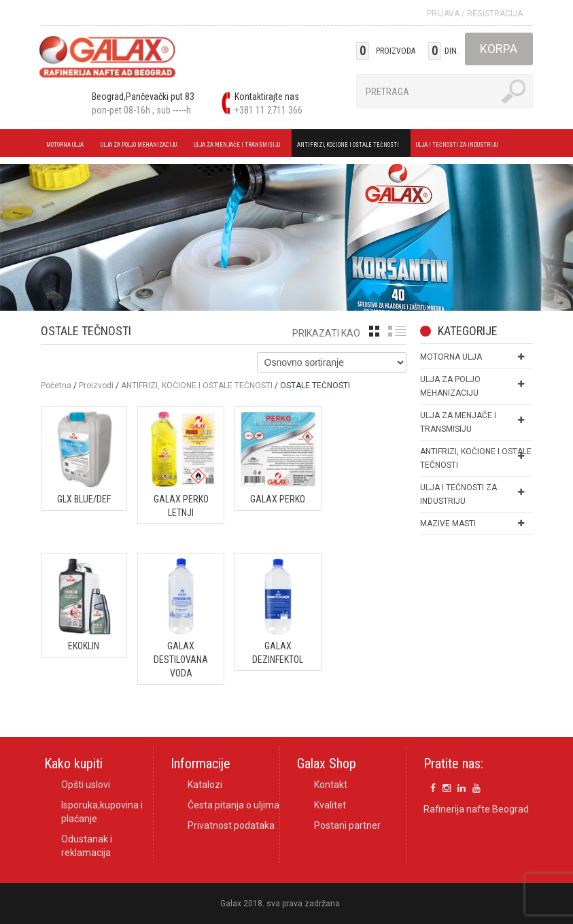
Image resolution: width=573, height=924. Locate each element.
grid (374, 331)
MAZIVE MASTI (448, 524)
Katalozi (205, 785)
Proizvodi (96, 386)
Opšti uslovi (86, 785)
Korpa (499, 49)
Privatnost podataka (231, 825)
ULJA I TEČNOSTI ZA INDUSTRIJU (459, 147)
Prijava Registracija (475, 14)
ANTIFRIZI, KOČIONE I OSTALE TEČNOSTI (350, 147)
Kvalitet (330, 805)
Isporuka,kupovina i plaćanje (102, 812)
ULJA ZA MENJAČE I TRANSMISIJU (239, 147)
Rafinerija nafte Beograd (476, 809)
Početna (56, 386)
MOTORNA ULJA (67, 147)
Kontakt (331, 785)
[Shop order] (332, 362)
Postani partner (347, 825)
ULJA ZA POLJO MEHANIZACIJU (141, 147)
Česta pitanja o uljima (233, 805)
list (397, 331)
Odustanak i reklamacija (87, 846)
